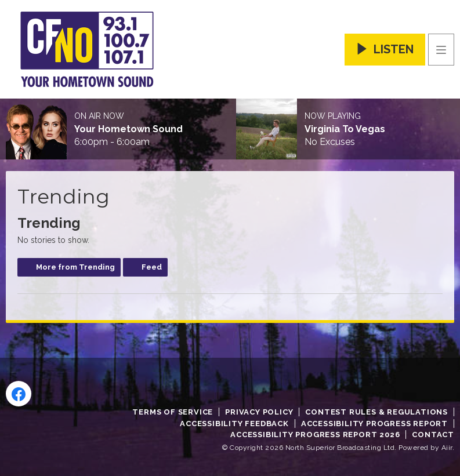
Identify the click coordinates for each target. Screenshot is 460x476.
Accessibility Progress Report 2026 (315, 435)
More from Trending (75, 267)
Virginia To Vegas (345, 129)
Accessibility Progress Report (374, 424)
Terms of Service (173, 412)
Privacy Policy (259, 412)
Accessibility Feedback (234, 424)
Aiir (447, 448)
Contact (433, 435)
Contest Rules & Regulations (376, 412)
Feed (152, 267)
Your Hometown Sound (128, 129)
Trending (49, 223)
